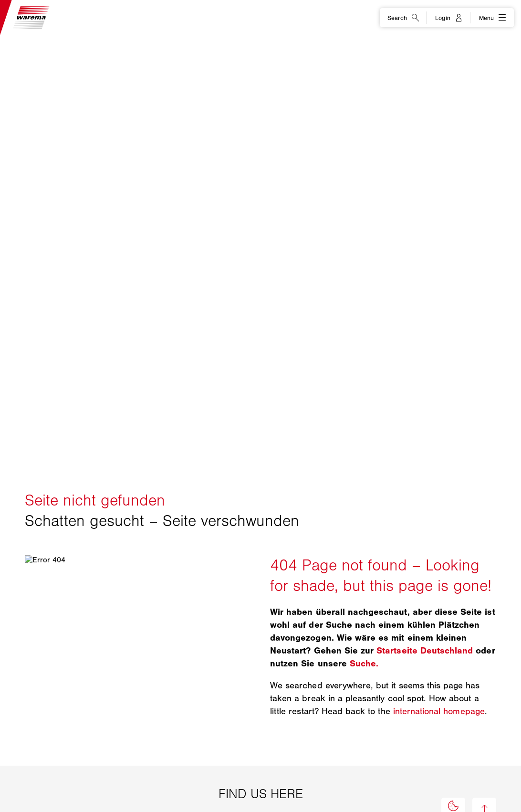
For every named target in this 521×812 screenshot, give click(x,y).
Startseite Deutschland (425, 651)
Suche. (364, 664)
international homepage (439, 711)
